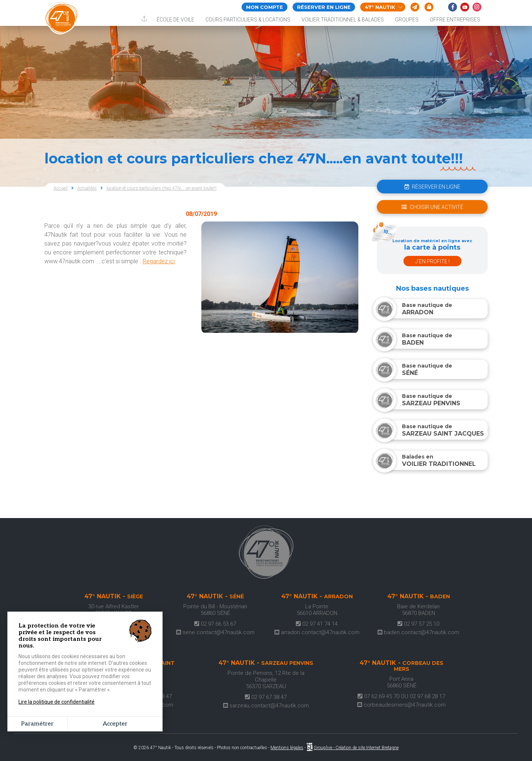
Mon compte (265, 7)
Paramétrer (37, 724)
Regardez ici (159, 261)
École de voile (175, 20)
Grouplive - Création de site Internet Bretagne (356, 748)
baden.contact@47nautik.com (418, 632)
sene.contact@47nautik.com (215, 632)
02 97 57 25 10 (418, 624)
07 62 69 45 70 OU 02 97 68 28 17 (401, 696)
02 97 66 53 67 (215, 624)
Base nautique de (417, 309)
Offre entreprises (455, 20)
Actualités (87, 188)
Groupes (407, 20)
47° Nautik (384, 7)
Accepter (115, 724)
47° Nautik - (114, 596)
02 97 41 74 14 (317, 624)
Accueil (61, 188)
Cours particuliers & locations (248, 20)
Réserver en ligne (324, 7)
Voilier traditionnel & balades (343, 20)
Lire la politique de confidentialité (57, 702)
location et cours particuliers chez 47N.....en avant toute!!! (161, 188)
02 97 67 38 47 (266, 697)
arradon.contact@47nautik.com (317, 632)
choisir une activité (432, 207)
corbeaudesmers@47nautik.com (401, 705)
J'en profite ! (432, 261)
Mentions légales (287, 748)
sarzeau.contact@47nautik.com (266, 706)
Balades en (429, 460)
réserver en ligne (432, 187)
